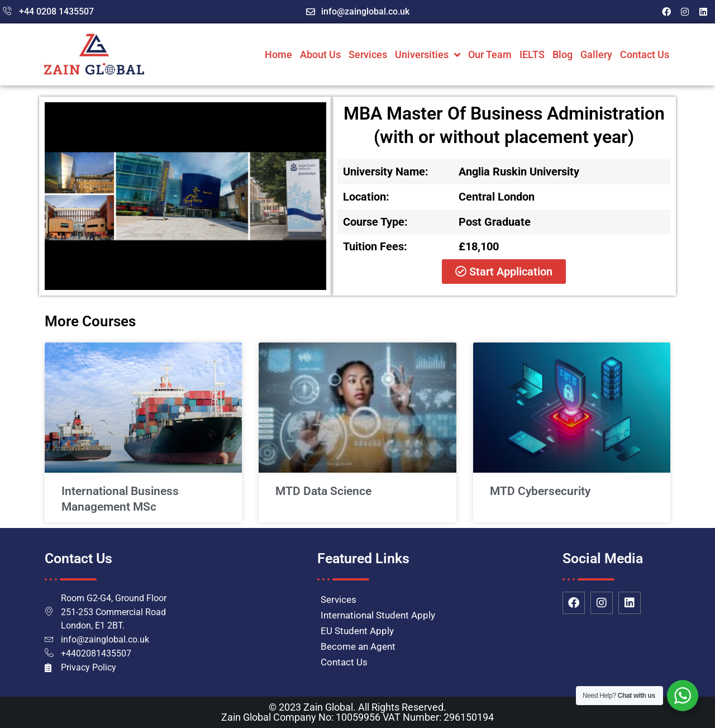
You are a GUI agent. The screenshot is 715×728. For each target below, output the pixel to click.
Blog (563, 54)
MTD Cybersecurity (540, 491)
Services (368, 54)
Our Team (490, 54)
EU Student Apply (357, 631)
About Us (320, 54)
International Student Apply (378, 615)
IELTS (532, 54)
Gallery (596, 54)
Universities (428, 55)
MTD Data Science (323, 491)
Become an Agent (358, 646)
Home (278, 54)
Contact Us (645, 54)
